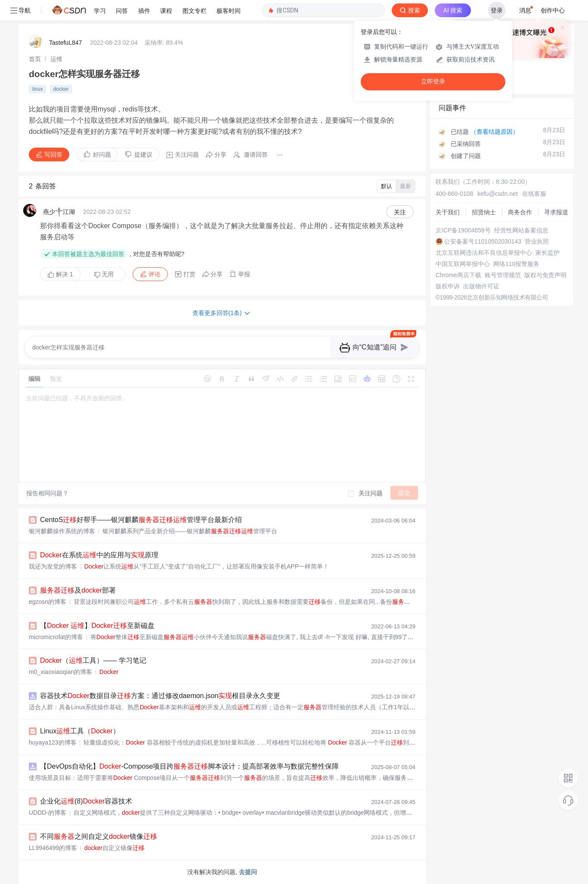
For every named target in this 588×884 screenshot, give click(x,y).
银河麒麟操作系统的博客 (62, 531)
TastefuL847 (65, 43)
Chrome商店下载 (458, 275)
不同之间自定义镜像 (99, 836)
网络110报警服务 (516, 264)
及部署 (78, 590)
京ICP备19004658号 (463, 230)
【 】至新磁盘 (97, 626)
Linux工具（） (80, 731)
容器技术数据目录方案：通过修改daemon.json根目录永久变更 (160, 696)
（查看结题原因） (495, 132)
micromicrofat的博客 (56, 637)
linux (38, 89)
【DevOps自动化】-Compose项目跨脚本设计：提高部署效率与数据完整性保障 (189, 766)
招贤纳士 (484, 212)
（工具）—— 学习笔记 (93, 660)
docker (61, 89)
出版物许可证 (481, 286)
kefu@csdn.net (498, 194)
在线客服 (534, 194)
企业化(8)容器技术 (86, 801)
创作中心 (553, 10)
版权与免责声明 (545, 275)
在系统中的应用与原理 (99, 555)
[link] (35, 59)
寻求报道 (556, 212)
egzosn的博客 (48, 602)
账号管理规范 (503, 275)
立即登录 (433, 82)
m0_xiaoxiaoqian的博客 (60, 672)
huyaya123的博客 (53, 742)
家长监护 (548, 253)
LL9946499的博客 (53, 848)
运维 (56, 59)
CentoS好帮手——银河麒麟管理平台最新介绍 (141, 520)
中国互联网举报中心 (463, 264)
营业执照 (537, 241)
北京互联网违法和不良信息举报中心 (484, 253)
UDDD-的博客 (48, 813)
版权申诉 (448, 286)
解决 (60, 274)
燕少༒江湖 (59, 212)
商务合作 (520, 212)
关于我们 (448, 212)
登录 (497, 10)
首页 (35, 59)
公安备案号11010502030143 (483, 241)
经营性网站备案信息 (521, 230)
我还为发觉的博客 (53, 566)
